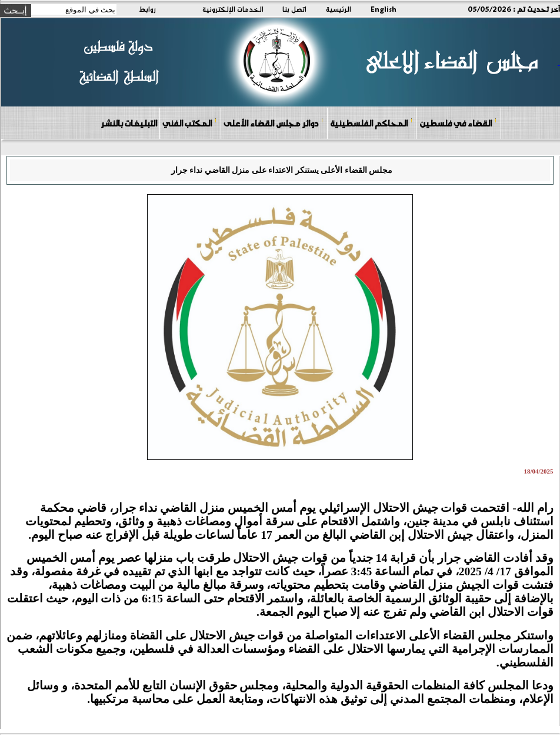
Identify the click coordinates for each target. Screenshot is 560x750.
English (384, 9)
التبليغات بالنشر (129, 123)
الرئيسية (339, 9)
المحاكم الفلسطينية (371, 123)
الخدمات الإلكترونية (233, 9)
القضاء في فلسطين (458, 123)
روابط (147, 9)
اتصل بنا (294, 9)
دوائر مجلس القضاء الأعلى (274, 123)
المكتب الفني (190, 123)
